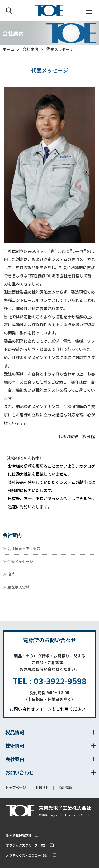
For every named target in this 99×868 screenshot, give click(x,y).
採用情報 (65, 788)
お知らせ (42, 788)
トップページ (16, 788)
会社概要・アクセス (24, 548)
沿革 (11, 574)
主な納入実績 (18, 587)
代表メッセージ (20, 561)
